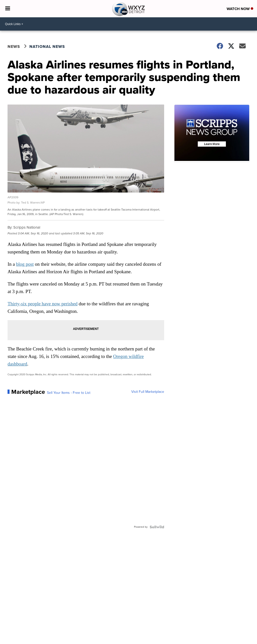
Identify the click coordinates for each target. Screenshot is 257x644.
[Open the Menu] (8, 9)
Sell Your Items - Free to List (69, 393)
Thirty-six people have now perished (43, 304)
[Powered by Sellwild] (157, 527)
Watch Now (240, 9)
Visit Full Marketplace (148, 392)
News (14, 47)
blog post (25, 264)
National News (47, 47)
